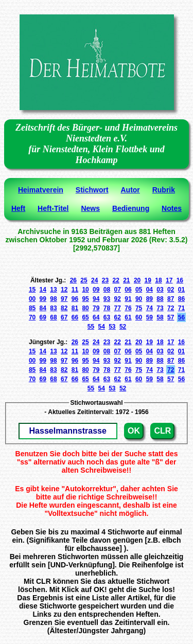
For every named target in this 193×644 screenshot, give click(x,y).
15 (32, 290)
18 (158, 280)
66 (75, 317)
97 (64, 299)
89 (150, 299)
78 (107, 308)
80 (85, 308)
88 (160, 299)
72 (171, 308)
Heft (18, 208)
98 (53, 299)
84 (43, 308)
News (90, 208)
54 (101, 327)
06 (128, 290)
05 (139, 290)
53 (112, 327)
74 (150, 308)
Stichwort (92, 190)
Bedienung (131, 208)
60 (139, 317)
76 (128, 308)
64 (96, 317)
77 (118, 308)
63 (107, 317)
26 (73, 280)
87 (171, 299)
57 (171, 317)
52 (123, 327)
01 (181, 290)
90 (139, 299)
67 (64, 317)
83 (53, 308)
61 (128, 317)
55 (91, 327)
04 (150, 290)
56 (181, 317)
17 (169, 280)
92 (118, 299)
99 (43, 299)
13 (53, 290)
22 (116, 280)
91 (128, 299)
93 (107, 299)
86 (181, 299)
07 (118, 290)
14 (43, 290)
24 (94, 280)
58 (160, 317)
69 (43, 317)
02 (171, 290)
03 (160, 290)
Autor (130, 190)
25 (84, 280)
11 (75, 290)
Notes (172, 208)
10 (85, 290)
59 (150, 317)
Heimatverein (41, 190)
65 (85, 317)
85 (32, 308)
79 (96, 308)
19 (148, 280)
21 (126, 280)
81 (75, 308)
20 (137, 280)
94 (96, 299)
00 (32, 299)
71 (181, 308)
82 (64, 308)
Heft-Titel (53, 208)
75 (139, 308)
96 (75, 299)
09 (96, 290)
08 (107, 290)
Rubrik (164, 190)
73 (160, 308)
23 (105, 280)
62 (118, 317)
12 (64, 290)
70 (32, 317)
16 (180, 280)
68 (53, 317)
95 (85, 299)
